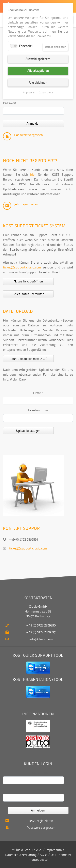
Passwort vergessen (28, 135)
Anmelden (33, 123)
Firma (40, 393)
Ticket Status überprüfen (28, 294)
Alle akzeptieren (38, 71)
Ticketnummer (38, 410)
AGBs (44, 855)
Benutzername (38, 772)
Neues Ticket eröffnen (28, 281)
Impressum (54, 850)
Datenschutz (46, 92)
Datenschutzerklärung (21, 855)
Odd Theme (59, 855)
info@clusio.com (41, 639)
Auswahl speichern (38, 59)
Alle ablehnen (38, 83)
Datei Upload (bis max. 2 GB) (28, 359)
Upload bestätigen (28, 431)
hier (33, 174)
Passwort (10, 103)
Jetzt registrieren (26, 204)
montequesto (38, 859)
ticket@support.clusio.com (22, 267)
